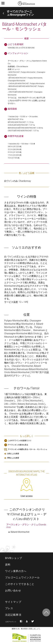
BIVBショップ (14, 558)
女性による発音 (13, 454)
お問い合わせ (13, 591)
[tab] (26, 13)
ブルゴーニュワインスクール (22, 578)
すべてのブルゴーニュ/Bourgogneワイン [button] (20, 13)
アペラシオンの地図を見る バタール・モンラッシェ (27, 449)
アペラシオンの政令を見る (18, 445)
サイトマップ (13, 602)
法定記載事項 (13, 615)
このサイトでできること (20, 584)
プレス (9, 608)
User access (27, 488)
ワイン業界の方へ (16, 571)
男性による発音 (13, 458)
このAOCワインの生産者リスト (20, 441)
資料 (8, 565)
